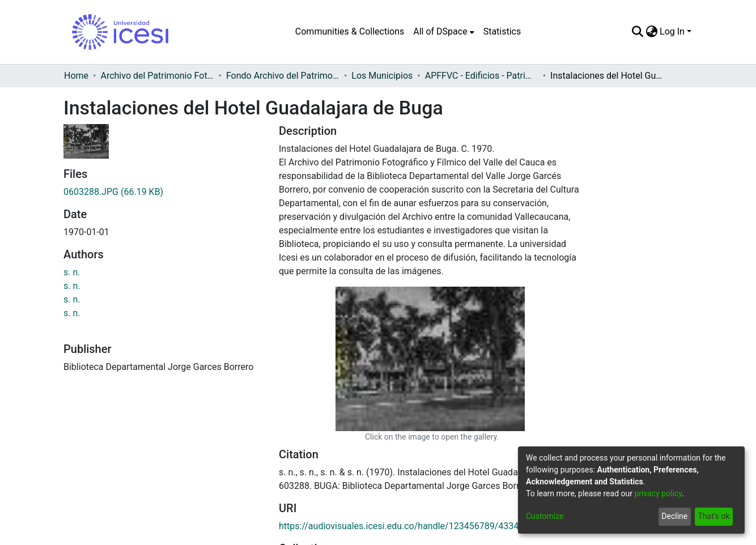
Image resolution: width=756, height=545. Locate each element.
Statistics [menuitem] (502, 31)
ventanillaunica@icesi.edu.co (241, 538)
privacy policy (658, 493)
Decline (674, 516)
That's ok (713, 516)
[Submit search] (637, 32)
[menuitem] (443, 32)
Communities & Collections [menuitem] (350, 31)
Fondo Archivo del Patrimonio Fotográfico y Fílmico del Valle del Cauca (283, 76)
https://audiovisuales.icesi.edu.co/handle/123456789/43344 (401, 382)
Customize (545, 516)
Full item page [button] (320, 448)
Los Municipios (382, 76)
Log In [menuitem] (672, 31)
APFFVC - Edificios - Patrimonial (482, 76)
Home (76, 76)
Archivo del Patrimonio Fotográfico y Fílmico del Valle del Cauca (157, 76)
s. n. (72, 272)
